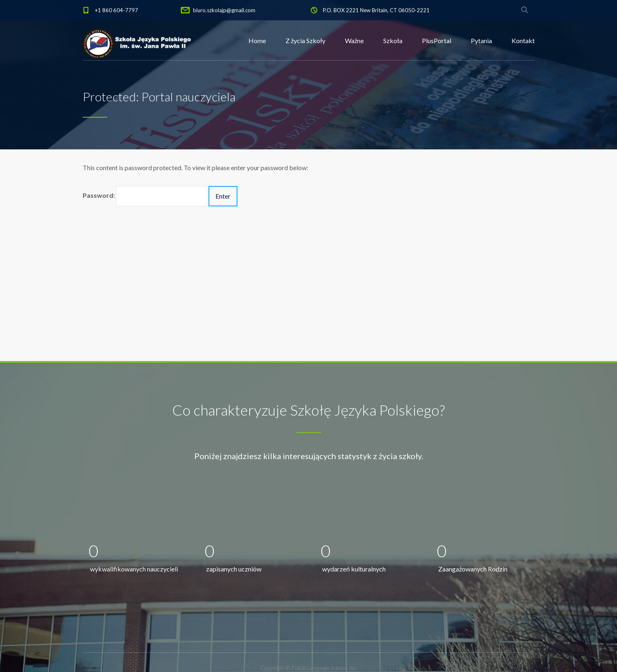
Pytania (481, 40)
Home (257, 40)
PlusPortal (437, 40)
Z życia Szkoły (305, 40)
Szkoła (393, 40)
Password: (145, 196)
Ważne (354, 40)
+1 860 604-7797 (116, 10)
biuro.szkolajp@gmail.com (224, 10)
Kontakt (523, 40)
